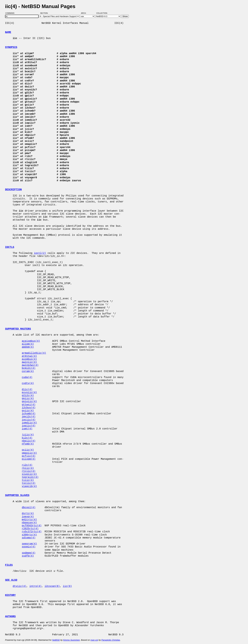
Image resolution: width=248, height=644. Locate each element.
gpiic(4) (28, 399)
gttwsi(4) (29, 405)
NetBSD (56, 640)
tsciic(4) (29, 483)
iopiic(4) (29, 426)
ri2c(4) (27, 465)
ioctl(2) (40, 253)
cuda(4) (27, 377)
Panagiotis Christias (111, 640)
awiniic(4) (29, 362)
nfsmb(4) (28, 444)
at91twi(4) (29, 356)
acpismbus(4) (31, 341)
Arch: (85, 13)
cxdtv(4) (28, 383)
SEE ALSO (11, 580)
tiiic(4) (28, 480)
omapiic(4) (29, 453)
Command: (11, 13)
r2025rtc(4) (30, 529)
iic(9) (67, 586)
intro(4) (36, 586)
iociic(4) (29, 420)
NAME (8, 32)
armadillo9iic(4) (34, 353)
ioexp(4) (28, 517)
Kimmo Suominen (71, 640)
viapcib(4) (29, 486)
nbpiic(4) (29, 441)
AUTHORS (10, 617)
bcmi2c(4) (29, 368)
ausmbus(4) (29, 359)
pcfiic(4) (29, 456)
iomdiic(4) (29, 423)
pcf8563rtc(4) (32, 526)
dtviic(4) (19, 586)
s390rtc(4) (29, 535)
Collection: (102, 13)
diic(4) (27, 390)
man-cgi (94, 640)
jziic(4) (28, 435)
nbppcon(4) (29, 523)
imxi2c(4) (29, 417)
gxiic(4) (28, 411)
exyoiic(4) (29, 393)
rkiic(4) (28, 468)
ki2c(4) (27, 438)
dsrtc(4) (28, 514)
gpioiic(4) (29, 402)
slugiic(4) (29, 474)
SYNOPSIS (11, 47)
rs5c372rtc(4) (32, 532)
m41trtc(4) (29, 520)
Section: (45, 13)
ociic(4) (28, 450)
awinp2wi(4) (30, 365)
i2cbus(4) (29, 408)
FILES (9, 565)
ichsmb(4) (29, 414)
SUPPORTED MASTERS (18, 329)
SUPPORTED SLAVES (17, 495)
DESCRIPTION (13, 190)
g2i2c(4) (28, 396)
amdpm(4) (28, 347)
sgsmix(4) (29, 547)
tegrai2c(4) (30, 477)
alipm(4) (28, 344)
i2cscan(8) (52, 586)
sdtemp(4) (29, 538)
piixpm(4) (29, 459)
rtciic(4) (29, 471)
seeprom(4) (29, 544)
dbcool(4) (29, 508)
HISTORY (10, 595)
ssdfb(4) (28, 556)
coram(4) (28, 371)
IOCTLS (10, 247)
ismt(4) (27, 429)
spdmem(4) (29, 553)
